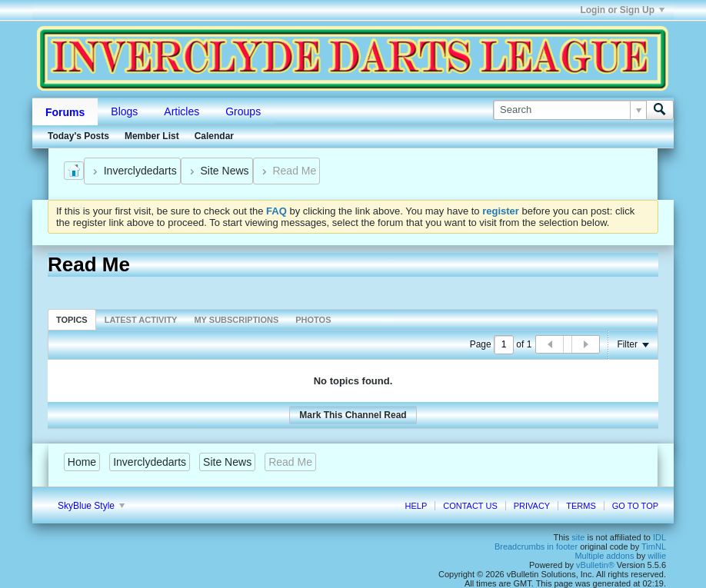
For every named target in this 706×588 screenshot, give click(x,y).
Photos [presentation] (313, 320)
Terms (581, 506)
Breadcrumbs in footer (536, 546)
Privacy (532, 506)
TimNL (654, 546)
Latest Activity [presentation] (141, 320)
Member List (152, 136)
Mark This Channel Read (353, 415)
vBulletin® (595, 565)
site (578, 537)
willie (657, 556)
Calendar (214, 136)
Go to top (635, 506)
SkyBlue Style (91, 506)
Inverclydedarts (140, 171)
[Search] (569, 110)
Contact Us (470, 506)
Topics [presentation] (72, 320)
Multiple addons (604, 556)
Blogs (124, 111)
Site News (225, 171)
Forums (65, 112)
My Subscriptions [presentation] (236, 320)
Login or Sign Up (622, 10)
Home (82, 462)
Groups (243, 111)
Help (416, 506)
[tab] (72, 319)
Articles (181, 111)
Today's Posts (78, 136)
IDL (659, 537)
